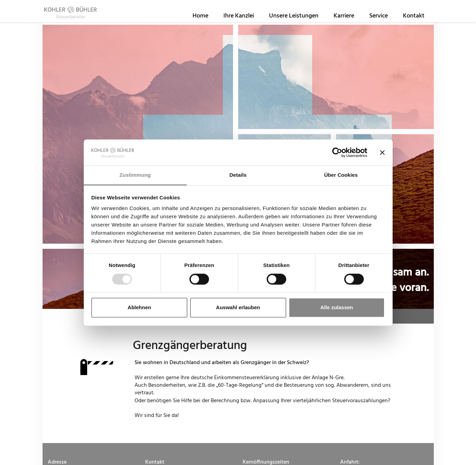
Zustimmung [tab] (135, 175)
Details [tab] (238, 175)
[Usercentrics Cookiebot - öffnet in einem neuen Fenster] (337, 152)
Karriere (344, 20)
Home (200, 20)
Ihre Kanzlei (239, 20)
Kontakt (414, 20)
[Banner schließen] (382, 152)
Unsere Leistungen (294, 20)
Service (379, 20)
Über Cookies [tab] (341, 175)
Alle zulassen (336, 308)
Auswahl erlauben (238, 308)
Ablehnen (139, 308)
